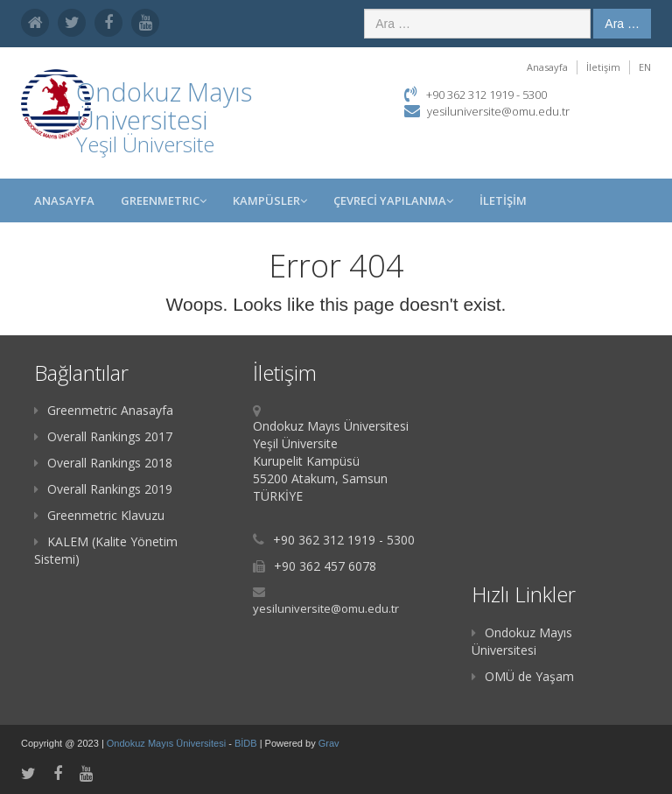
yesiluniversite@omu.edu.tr (498, 111)
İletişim (603, 67)
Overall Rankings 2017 (103, 436)
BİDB (247, 743)
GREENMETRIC (164, 200)
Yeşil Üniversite (145, 144)
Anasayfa (547, 67)
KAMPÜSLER (270, 200)
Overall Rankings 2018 (103, 463)
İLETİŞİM (503, 200)
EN (645, 67)
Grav (329, 743)
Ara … (622, 24)
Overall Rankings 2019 (103, 489)
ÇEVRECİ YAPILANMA (393, 200)
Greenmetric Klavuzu (99, 515)
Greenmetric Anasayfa (104, 410)
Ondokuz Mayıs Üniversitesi (522, 641)
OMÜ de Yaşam (523, 676)
